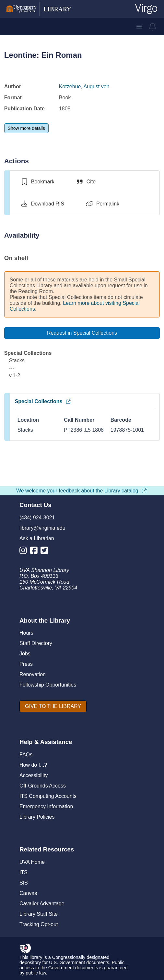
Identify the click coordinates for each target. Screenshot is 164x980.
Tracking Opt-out (39, 924)
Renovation (33, 674)
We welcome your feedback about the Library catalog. (82, 491)
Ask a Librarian (37, 538)
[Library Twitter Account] (46, 552)
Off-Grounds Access (43, 786)
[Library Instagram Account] (25, 552)
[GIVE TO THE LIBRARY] (53, 706)
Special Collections (44, 401)
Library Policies (37, 817)
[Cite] (86, 182)
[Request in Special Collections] (82, 333)
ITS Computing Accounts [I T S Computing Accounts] (48, 796)
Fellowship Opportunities (48, 685)
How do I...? (33, 765)
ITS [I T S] (23, 872)
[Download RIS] (42, 204)
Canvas (28, 893)
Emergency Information (46, 806)
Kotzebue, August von (84, 87)
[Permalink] (102, 204)
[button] (139, 27)
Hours (26, 633)
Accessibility (34, 775)
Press (26, 664)
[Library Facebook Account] (35, 552)
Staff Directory (36, 643)
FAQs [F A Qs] (26, 755)
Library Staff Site (39, 914)
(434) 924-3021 (37, 518)
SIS (24, 883)
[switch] (37, 182)
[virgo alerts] (153, 27)
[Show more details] (26, 128)
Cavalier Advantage (42, 904)
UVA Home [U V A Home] (32, 862)
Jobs (25, 654)
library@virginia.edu (42, 528)
